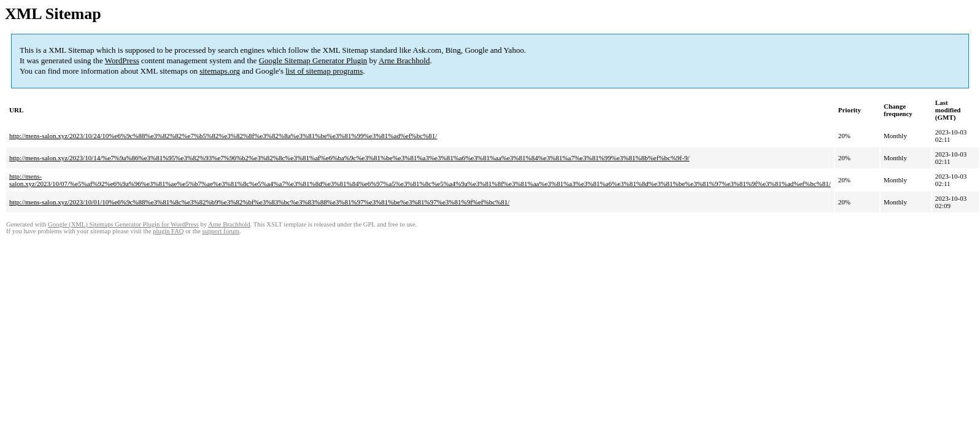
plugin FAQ (168, 231)
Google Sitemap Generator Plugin (313, 60)
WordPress (122, 60)
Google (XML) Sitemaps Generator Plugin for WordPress (123, 224)
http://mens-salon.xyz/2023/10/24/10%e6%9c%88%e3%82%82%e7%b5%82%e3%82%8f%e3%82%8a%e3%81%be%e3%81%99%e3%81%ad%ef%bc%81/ (223, 136)
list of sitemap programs (324, 71)
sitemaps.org (220, 71)
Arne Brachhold (404, 60)
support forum (221, 231)
